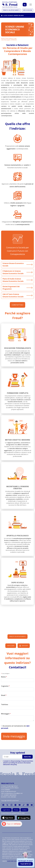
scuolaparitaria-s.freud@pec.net (13, 793)
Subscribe (27, 757)
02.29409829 (6, 790)
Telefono (5, 704)
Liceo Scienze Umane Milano (14, 15)
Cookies (24, 810)
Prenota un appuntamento (11, 10)
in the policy (13, 765)
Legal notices (6, 810)
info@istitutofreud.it (10, 791)
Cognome (5, 686)
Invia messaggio (14, 736)
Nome (4, 677)
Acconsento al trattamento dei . (15, 727)
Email (4, 695)
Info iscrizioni (28, 10)
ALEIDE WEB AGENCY (13, 861)
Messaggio (6, 714)
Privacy (16, 810)
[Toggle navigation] (31, 5)
